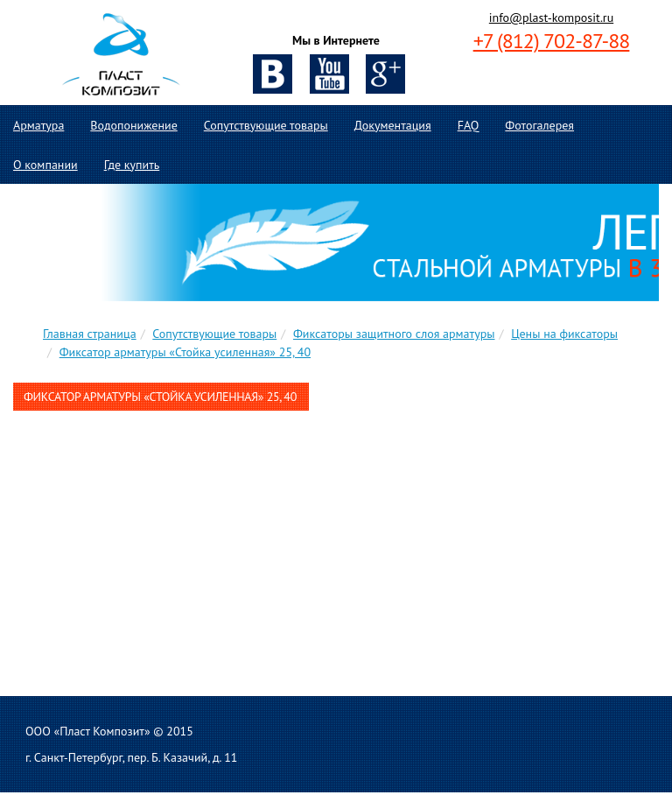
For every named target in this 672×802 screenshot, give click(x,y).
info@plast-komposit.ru (551, 18)
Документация (393, 125)
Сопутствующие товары (266, 125)
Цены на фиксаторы (564, 334)
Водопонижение (133, 125)
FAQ (469, 125)
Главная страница (90, 334)
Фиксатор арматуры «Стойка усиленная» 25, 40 (185, 352)
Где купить (132, 165)
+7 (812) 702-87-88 (552, 41)
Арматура (38, 125)
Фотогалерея (539, 125)
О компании (45, 165)
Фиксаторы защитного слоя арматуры (394, 334)
